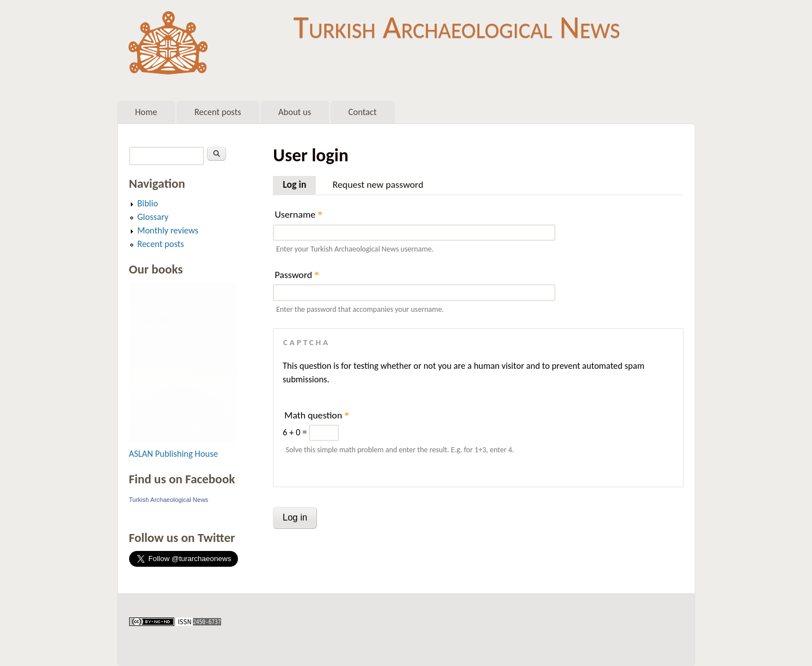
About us (295, 112)
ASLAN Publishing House (174, 454)
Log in (299, 183)
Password (297, 275)
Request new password (378, 185)
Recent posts (218, 112)
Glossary (153, 217)
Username (298, 215)
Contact (363, 112)
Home (146, 112)
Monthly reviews (168, 230)
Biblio (148, 203)
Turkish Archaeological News (456, 27)
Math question (317, 415)
